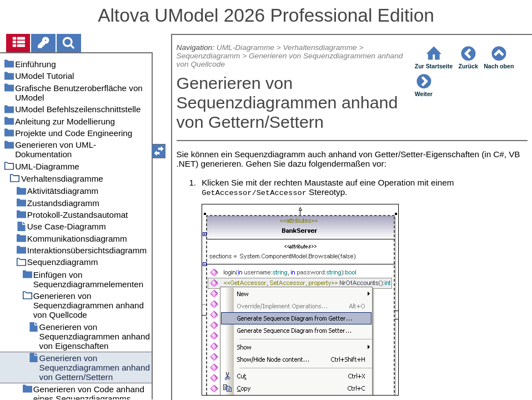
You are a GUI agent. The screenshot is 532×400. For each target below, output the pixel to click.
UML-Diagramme (245, 47)
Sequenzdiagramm (209, 56)
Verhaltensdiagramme (320, 47)
